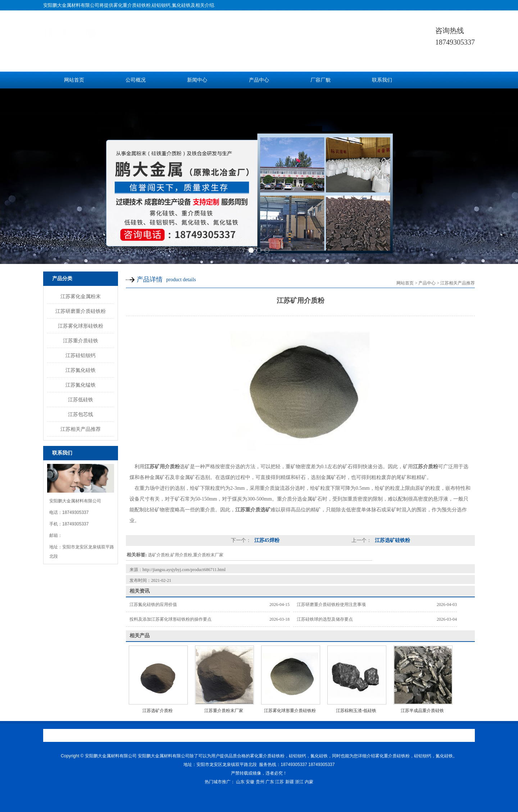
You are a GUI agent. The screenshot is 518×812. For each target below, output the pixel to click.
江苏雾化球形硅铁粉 (81, 326)
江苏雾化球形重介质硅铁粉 (290, 711)
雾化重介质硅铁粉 (132, 5)
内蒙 (309, 782)
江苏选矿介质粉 (158, 711)
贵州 (260, 782)
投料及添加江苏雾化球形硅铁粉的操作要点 (171, 619)
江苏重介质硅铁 (81, 341)
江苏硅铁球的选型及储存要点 (325, 619)
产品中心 (259, 80)
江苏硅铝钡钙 (81, 355)
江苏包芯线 (81, 414)
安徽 (250, 782)
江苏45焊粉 (266, 540)
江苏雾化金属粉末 (81, 296)
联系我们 (382, 80)
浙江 (299, 782)
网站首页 (74, 80)
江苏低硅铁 (81, 400)
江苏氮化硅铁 (81, 370)
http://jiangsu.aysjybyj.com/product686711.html (184, 570)
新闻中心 (197, 80)
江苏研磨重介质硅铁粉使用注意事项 (331, 605)
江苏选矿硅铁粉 (392, 540)
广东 (270, 782)
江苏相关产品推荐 (81, 429)
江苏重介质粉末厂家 (224, 711)
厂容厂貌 (321, 80)
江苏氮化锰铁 (81, 385)
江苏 (280, 782)
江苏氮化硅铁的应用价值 (153, 605)
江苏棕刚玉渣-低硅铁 (356, 711)
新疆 (290, 782)
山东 (240, 782)
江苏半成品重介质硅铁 (422, 711)
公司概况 (136, 80)
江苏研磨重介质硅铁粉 (81, 311)
